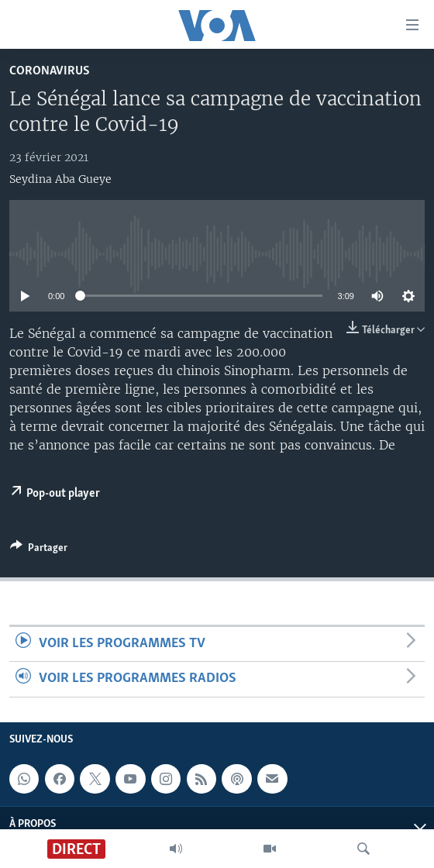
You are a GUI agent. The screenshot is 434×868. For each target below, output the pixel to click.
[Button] (39, 550)
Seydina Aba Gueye (60, 179)
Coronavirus (50, 71)
